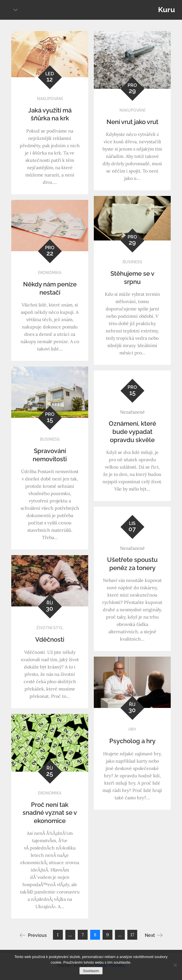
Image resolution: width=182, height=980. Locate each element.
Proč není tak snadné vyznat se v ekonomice (50, 813)
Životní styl (50, 628)
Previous (33, 935)
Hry (132, 729)
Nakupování (50, 99)
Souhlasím (91, 971)
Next (154, 935)
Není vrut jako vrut (132, 122)
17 (132, 935)
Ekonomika (50, 273)
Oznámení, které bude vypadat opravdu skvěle (132, 431)
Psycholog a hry (132, 741)
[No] (175, 965)
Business (132, 262)
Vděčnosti (50, 639)
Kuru (167, 10)
